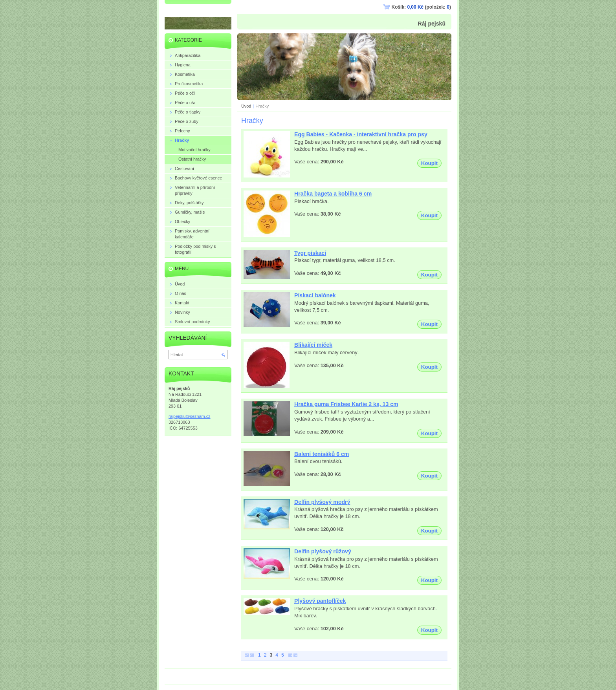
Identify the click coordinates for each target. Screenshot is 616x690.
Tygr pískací (310, 253)
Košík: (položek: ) (421, 7)
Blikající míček (313, 345)
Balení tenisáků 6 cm (322, 454)
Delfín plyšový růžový (323, 551)
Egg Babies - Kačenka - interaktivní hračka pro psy (361, 134)
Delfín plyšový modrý (322, 502)
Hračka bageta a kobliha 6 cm (333, 194)
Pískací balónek (315, 295)
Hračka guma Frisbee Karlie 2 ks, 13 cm (346, 404)
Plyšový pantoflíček (320, 601)
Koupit (429, 163)
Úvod (246, 106)
